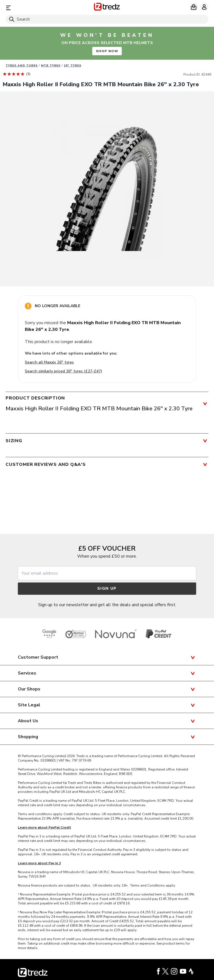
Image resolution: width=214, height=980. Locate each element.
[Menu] (39, 8)
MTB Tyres (51, 66)
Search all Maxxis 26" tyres (49, 362)
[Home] (107, 8)
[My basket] (194, 7)
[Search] (107, 19)
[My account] (204, 7)
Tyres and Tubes (22, 66)
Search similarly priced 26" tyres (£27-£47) (64, 371)
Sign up (107, 588)
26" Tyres (73, 66)
